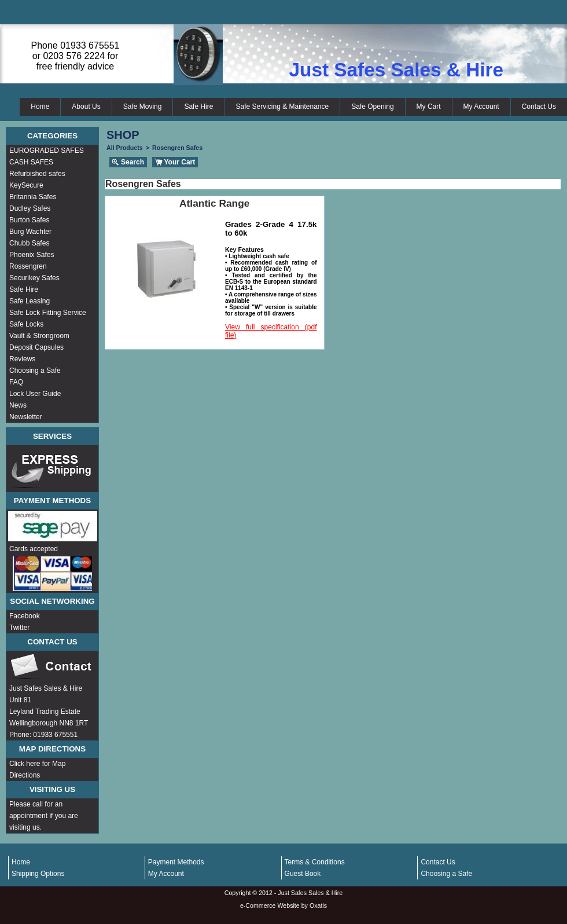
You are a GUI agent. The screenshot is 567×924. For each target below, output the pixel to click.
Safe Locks (26, 324)
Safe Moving (143, 107)
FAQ (16, 382)
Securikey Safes (34, 278)
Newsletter (26, 417)
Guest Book (303, 874)
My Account (481, 107)
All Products (125, 148)
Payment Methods (176, 862)
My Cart (429, 107)
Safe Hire (198, 107)
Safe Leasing (30, 301)
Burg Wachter (30, 232)
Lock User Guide (35, 394)
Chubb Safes (29, 243)
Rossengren (28, 266)
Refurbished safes (37, 174)
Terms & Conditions (315, 862)
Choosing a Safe (35, 371)
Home (40, 107)
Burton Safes (29, 220)
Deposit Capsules (36, 347)
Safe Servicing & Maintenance (282, 107)
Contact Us (539, 107)
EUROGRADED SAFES (47, 151)
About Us (86, 107)
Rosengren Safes (177, 148)
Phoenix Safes (32, 255)
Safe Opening (372, 107)
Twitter (19, 628)
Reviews (22, 359)
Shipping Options (38, 874)
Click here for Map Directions (37, 769)
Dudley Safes (30, 208)
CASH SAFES (31, 162)
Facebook (25, 616)
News (18, 405)
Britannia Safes (33, 197)
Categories (52, 136)
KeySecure (26, 185)
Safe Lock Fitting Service (48, 313)
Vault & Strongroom (39, 336)
